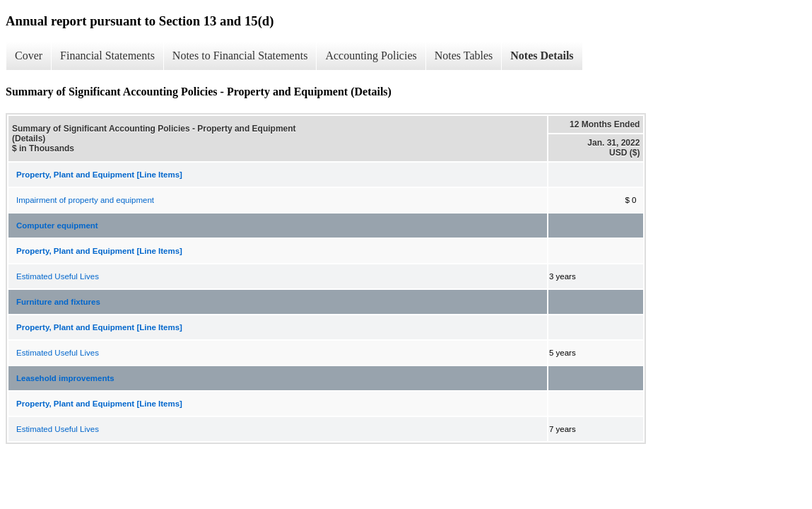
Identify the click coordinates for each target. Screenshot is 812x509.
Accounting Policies (371, 55)
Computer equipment (57, 226)
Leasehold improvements (65, 378)
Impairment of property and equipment (85, 200)
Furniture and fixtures (58, 302)
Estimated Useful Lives (58, 276)
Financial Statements (107, 55)
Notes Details (542, 55)
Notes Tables (464, 55)
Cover (29, 55)
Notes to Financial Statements (240, 55)
